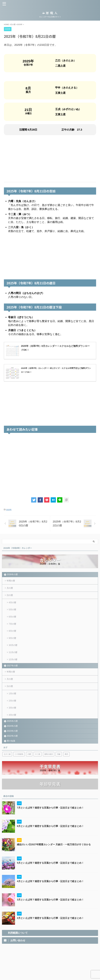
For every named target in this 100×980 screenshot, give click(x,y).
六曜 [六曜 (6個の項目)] (29, 758)
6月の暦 (12, 618)
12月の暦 (13, 661)
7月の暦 (12, 625)
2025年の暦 (12, 724)
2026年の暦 (12, 574)
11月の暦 (13, 654)
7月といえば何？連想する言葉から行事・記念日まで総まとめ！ (50, 811)
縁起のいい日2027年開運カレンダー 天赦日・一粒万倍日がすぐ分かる (54, 848)
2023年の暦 (12, 734)
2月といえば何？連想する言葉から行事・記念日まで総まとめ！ (50, 922)
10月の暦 (13, 647)
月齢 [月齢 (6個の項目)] (59, 758)
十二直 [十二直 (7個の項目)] (38, 758)
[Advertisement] (50, 159)
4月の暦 (12, 603)
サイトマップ (70, 960)
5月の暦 (12, 610)
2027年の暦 (12, 668)
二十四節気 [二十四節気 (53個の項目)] (19, 758)
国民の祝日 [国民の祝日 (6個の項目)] (49, 758)
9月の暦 (12, 640)
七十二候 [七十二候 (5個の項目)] (7, 758)
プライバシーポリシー (33, 960)
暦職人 (50, 969)
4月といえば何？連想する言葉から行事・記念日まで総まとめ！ (50, 885)
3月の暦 (12, 711)
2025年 (9, 510)
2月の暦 (12, 704)
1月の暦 (12, 696)
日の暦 (10, 596)
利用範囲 (47, 960)
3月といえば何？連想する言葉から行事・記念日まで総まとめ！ (50, 903)
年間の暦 (11, 581)
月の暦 (10, 588)
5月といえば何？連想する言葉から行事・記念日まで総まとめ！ (50, 866)
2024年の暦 (12, 729)
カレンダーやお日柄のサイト (50, 972)
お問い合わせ (58, 960)
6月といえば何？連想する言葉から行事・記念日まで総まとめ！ (50, 830)
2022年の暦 (12, 739)
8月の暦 (12, 632)
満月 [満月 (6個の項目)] (66, 758)
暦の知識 (11, 744)
